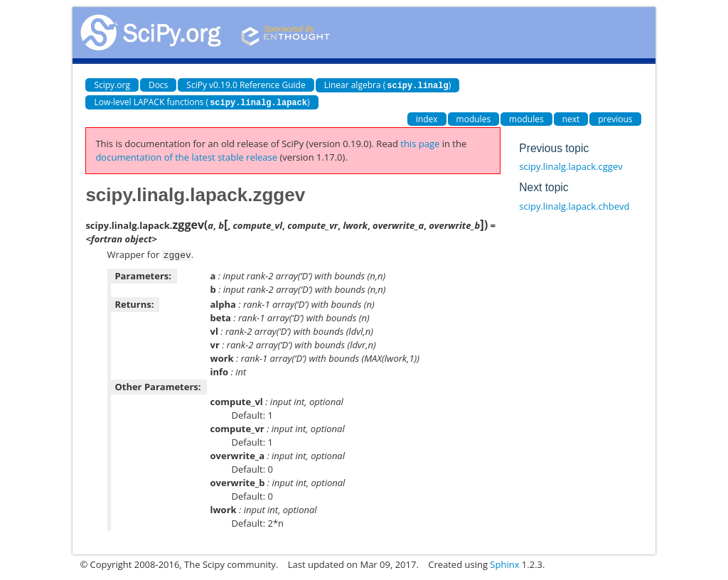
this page (420, 142)
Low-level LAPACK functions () (202, 101)
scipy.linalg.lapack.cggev (571, 165)
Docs (158, 85)
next (571, 118)
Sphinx (504, 562)
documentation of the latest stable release (186, 156)
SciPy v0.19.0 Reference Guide (246, 85)
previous (615, 118)
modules (474, 118)
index (427, 118)
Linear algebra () (388, 85)
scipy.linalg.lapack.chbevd (574, 205)
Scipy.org (112, 85)
